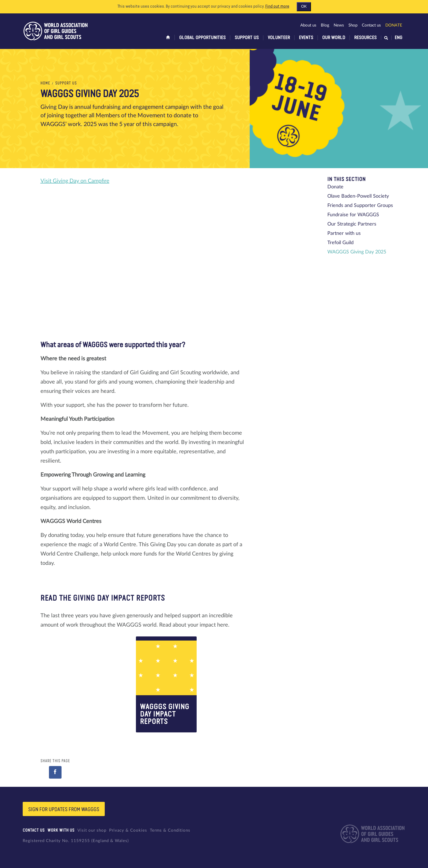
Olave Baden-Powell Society (358, 196)
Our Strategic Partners (352, 224)
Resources (365, 38)
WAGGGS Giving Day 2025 (357, 252)
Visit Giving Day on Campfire (75, 181)
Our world (334, 38)
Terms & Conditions (170, 830)
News (339, 25)
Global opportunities (202, 38)
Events (306, 38)
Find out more (277, 7)
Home (45, 83)
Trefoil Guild (340, 243)
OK (304, 7)
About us (308, 25)
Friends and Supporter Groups (360, 206)
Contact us (371, 25)
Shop (353, 25)
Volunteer (279, 38)
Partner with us (344, 233)
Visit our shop (92, 830)
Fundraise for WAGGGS (353, 215)
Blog (325, 25)
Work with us (61, 830)
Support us (247, 38)
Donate (394, 25)
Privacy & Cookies (128, 830)
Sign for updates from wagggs (64, 809)
